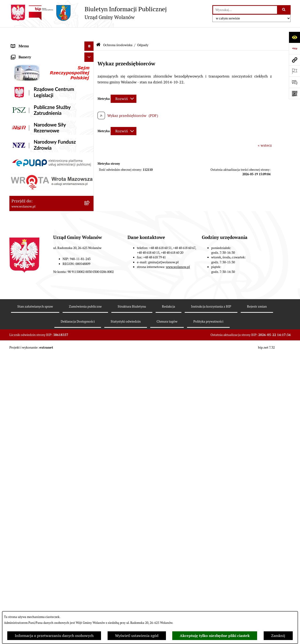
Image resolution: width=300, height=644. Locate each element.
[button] (90, 53)
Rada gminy (21, 71)
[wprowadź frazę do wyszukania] (245, 10)
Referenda (20, 202)
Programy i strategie (28, 155)
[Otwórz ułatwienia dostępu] (294, 37)
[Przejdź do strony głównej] (88, 13)
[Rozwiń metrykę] (124, 86)
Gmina (17, 52)
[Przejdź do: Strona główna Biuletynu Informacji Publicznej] (98, 33)
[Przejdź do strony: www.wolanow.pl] (294, 60)
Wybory (18, 193)
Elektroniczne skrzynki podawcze (39, 359)
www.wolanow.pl (178, 599)
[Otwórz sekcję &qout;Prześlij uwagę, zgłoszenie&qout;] (294, 82)
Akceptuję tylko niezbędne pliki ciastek (215, 636)
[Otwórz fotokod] (294, 93)
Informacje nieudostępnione (35, 369)
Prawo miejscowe (26, 109)
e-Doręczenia (22, 350)
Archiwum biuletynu (28, 378)
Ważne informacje (26, 62)
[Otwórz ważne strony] (294, 71)
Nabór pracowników (28, 331)
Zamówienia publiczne (30, 174)
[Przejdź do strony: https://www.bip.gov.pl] (294, 48)
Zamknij (278, 636)
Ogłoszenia (21, 99)
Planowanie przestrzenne (33, 165)
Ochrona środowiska (28, 212)
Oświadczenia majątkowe (32, 146)
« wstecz (265, 133)
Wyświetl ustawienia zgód (137, 636)
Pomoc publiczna (26, 137)
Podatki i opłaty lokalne (31, 127)
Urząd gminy (22, 80)
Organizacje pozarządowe (33, 322)
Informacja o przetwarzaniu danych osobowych (54, 636)
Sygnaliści (20, 341)
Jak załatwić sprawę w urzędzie (37, 90)
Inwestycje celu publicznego (35, 184)
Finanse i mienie (25, 118)
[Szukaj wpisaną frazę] (284, 10)
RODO (17, 43)
